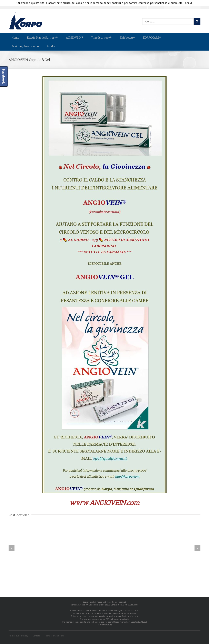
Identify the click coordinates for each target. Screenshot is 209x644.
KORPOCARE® (152, 38)
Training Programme (25, 46)
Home (15, 38)
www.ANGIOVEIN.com (104, 503)
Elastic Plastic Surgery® (42, 38)
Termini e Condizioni (55, 636)
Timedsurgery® (101, 38)
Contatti (37, 636)
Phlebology (127, 38)
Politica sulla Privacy (18, 636)
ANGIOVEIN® (74, 38)
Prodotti (52, 46)
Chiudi (189, 3)
